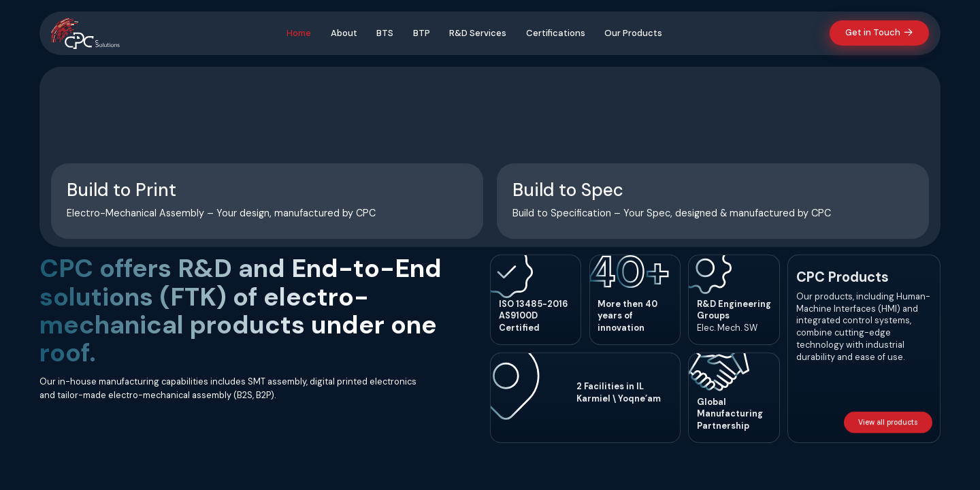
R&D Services (476, 33)
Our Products (632, 33)
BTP (420, 33)
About (343, 33)
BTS (383, 33)
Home (297, 33)
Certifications (554, 33)
